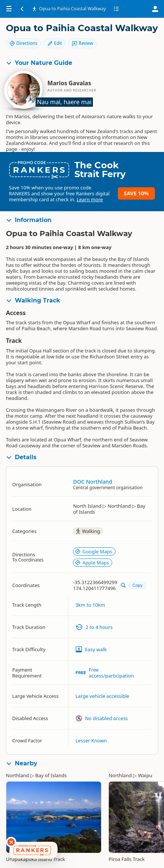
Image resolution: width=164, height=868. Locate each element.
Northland (18, 775)
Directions (23, 43)
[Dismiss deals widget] (11, 842)
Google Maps (93, 551)
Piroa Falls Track (126, 859)
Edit (54, 43)
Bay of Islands (51, 775)
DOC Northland (92, 482)
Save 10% (136, 193)
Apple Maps (92, 563)
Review (82, 43)
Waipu (145, 775)
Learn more (90, 199)
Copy (138, 585)
